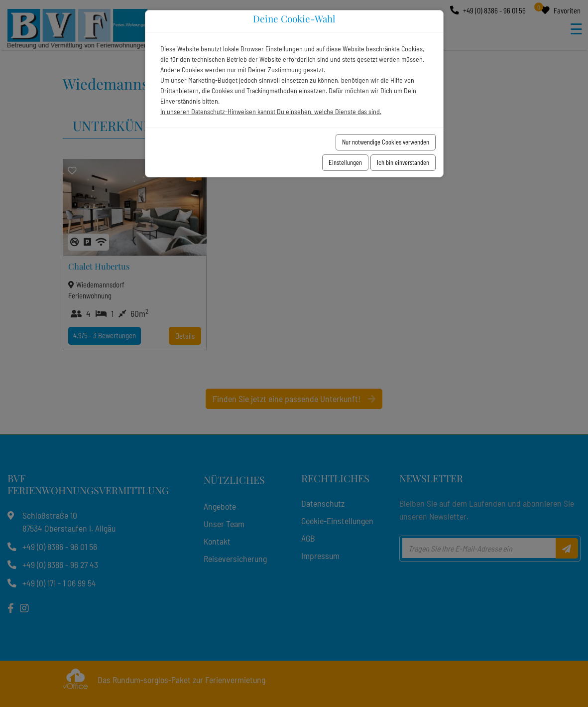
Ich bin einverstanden (403, 162)
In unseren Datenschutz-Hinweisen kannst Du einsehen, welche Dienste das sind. (271, 111)
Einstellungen (345, 162)
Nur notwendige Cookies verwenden (386, 142)
